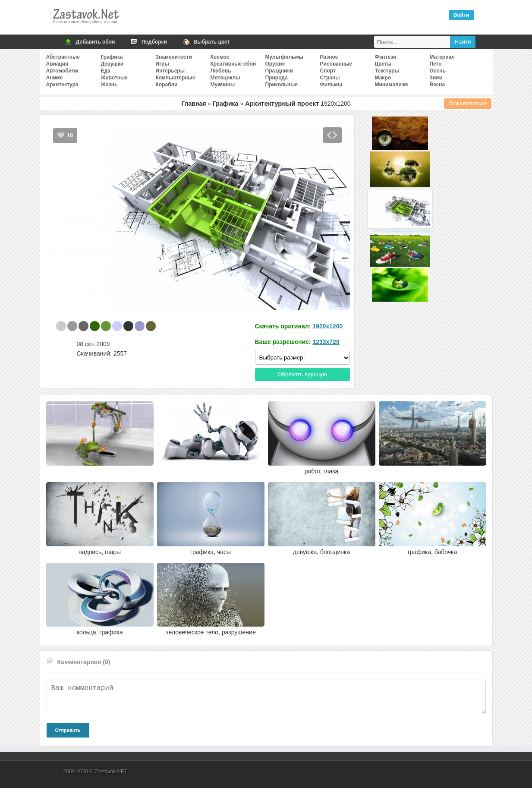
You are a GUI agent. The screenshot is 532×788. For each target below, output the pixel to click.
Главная (194, 104)
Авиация (57, 64)
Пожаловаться (468, 103)
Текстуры (387, 71)
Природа (277, 78)
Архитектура (62, 85)
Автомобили (62, 71)
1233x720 (326, 342)
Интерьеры (170, 71)
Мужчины (223, 85)
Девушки (112, 64)
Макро (383, 78)
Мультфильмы (284, 57)
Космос (220, 57)
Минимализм (392, 85)
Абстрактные (63, 57)
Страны (330, 78)
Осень (438, 71)
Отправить (68, 730)
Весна (438, 85)
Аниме (55, 78)
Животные (115, 78)
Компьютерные (176, 78)
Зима (436, 78)
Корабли (167, 85)
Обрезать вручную (302, 374)
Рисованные (336, 64)
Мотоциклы (225, 78)
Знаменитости (174, 57)
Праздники (279, 71)
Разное (329, 57)
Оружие (275, 64)
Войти (461, 15)
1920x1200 (327, 326)
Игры (162, 64)
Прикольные (282, 85)
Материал (442, 57)
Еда (106, 71)
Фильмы (331, 85)
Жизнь (109, 85)
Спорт (328, 71)
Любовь (221, 71)
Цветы (383, 64)
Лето (436, 64)
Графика (112, 57)
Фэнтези (386, 57)
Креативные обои (233, 64)
